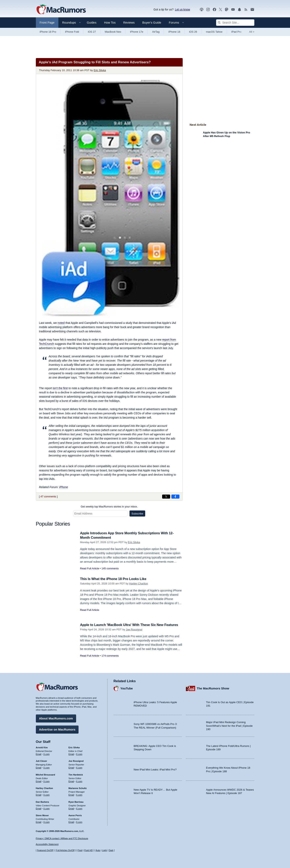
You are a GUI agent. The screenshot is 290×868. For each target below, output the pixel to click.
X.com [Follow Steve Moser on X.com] (46, 822)
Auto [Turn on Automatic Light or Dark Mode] (98, 850)
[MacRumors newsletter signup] (252, 10)
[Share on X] (166, 497)
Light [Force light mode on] (105, 850)
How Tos (110, 22)
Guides (92, 22)
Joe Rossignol (134, 629)
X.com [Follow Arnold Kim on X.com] (46, 754)
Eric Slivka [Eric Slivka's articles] (74, 747)
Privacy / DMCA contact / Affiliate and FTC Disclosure (62, 838)
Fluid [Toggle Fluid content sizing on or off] (80, 850)
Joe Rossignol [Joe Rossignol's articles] (76, 761)
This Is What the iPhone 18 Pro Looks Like (115, 579)
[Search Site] (235, 23)
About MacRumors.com (56, 718)
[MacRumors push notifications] (239, 10)
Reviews (129, 22)
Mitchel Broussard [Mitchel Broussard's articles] (46, 774)
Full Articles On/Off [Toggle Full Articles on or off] (65, 850)
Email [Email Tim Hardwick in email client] (71, 781)
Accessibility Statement (47, 844)
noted (61, 323)
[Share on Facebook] (175, 497)
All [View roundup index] (252, 32)
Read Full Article (90, 568)
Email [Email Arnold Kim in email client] (39, 754)
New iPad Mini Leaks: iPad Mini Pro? (155, 769)
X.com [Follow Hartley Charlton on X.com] (46, 794)
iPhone (64, 487)
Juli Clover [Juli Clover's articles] (41, 761)
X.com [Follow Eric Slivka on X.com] (79, 754)
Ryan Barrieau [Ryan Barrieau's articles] (76, 801)
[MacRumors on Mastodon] (227, 10)
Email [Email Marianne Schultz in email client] (71, 794)
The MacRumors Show (213, 688)
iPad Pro (236, 32)
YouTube (127, 688)
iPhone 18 (174, 32)
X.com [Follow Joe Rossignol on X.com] (79, 767)
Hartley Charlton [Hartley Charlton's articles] (45, 788)
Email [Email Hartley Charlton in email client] (39, 794)
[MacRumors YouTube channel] (233, 10)
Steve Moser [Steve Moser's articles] (42, 815)
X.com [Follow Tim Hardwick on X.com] (79, 781)
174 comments (110, 656)
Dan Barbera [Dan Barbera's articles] (42, 801)
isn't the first (60, 388)
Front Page (47, 22)
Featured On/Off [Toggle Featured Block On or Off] (45, 850)
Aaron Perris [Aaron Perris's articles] (75, 815)
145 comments (110, 568)
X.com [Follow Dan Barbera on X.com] (46, 808)
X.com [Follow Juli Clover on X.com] (46, 767)
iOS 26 (193, 32)
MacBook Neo (113, 32)
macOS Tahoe (214, 32)
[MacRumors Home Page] (61, 10)
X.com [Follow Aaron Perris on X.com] (79, 822)
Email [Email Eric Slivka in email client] (71, 754)
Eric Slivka (100, 70)
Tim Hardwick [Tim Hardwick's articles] (76, 774)
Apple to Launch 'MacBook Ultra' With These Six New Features (131, 625)
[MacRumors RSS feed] (246, 10)
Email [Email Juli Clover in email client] (39, 767)
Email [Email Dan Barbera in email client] (39, 808)
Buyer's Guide (152, 22)
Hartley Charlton (139, 584)
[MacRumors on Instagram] (208, 10)
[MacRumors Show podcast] (202, 10)
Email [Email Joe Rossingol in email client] (71, 767)
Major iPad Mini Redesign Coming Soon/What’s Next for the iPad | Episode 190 (229, 725)
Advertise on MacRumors (57, 729)
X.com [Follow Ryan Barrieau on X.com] (79, 808)
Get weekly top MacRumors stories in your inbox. (109, 507)
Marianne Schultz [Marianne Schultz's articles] (78, 788)
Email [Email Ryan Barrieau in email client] (71, 808)
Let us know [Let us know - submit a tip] (183, 9)
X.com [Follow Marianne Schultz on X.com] (79, 794)
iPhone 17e (137, 32)
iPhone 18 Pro (48, 32)
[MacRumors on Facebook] (214, 10)
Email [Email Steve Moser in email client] (39, 822)
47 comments (48, 496)
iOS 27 (92, 32)
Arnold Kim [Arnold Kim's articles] (42, 747)
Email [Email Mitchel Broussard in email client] (39, 781)
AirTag (156, 32)
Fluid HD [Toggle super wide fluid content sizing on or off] (89, 850)
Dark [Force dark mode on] (111, 850)
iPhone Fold (72, 32)
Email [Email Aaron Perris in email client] (71, 822)
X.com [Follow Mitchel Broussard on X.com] (46, 781)
